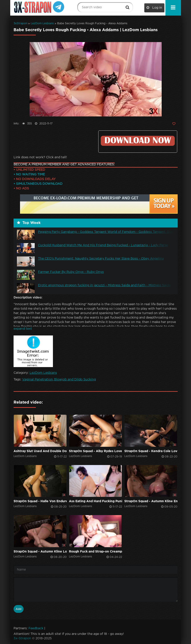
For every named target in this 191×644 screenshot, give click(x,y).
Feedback (36, 628)
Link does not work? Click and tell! (40, 157)
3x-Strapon (22, 638)
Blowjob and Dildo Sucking (75, 380)
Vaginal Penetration (38, 380)
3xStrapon (20, 23)
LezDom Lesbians (42, 23)
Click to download (138, 141)
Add (19, 609)
